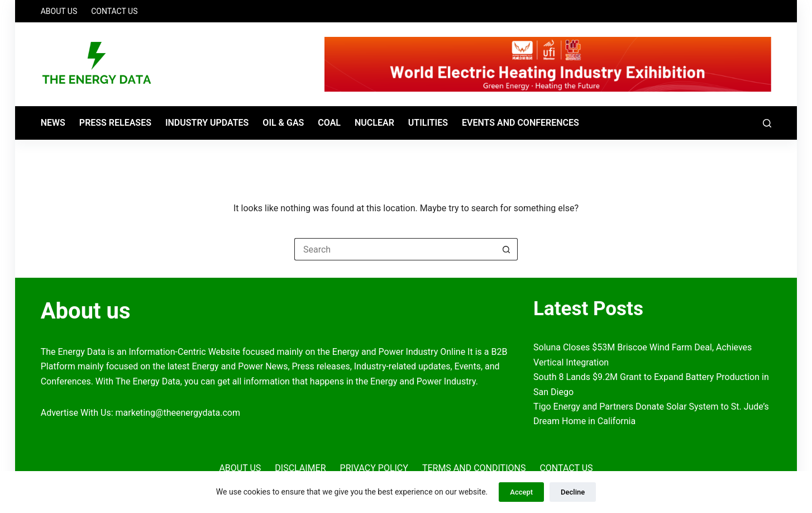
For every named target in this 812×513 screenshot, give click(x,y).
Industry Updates (207, 123)
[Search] (767, 123)
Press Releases (115, 123)
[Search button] (507, 249)
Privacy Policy (374, 468)
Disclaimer (300, 468)
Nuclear (374, 123)
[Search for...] (395, 249)
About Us (59, 11)
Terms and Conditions (474, 468)
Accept (521, 492)
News (53, 123)
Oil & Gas (283, 123)
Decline (573, 492)
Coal (329, 123)
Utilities (428, 123)
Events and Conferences (520, 123)
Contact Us (114, 11)
